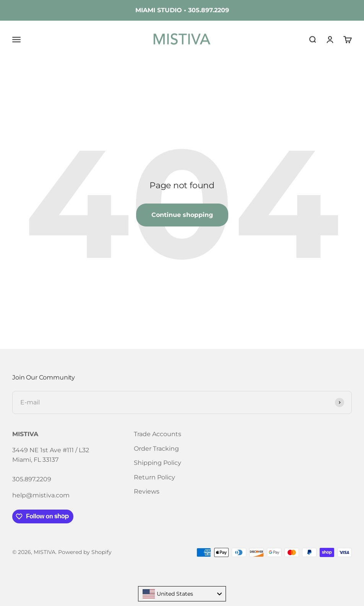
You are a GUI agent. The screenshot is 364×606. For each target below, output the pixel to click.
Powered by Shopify (85, 552)
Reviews (147, 491)
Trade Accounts (158, 434)
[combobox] (182, 594)
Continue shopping (182, 215)
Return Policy (154, 477)
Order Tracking (156, 449)
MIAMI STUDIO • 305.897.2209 (182, 10)
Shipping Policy (158, 463)
